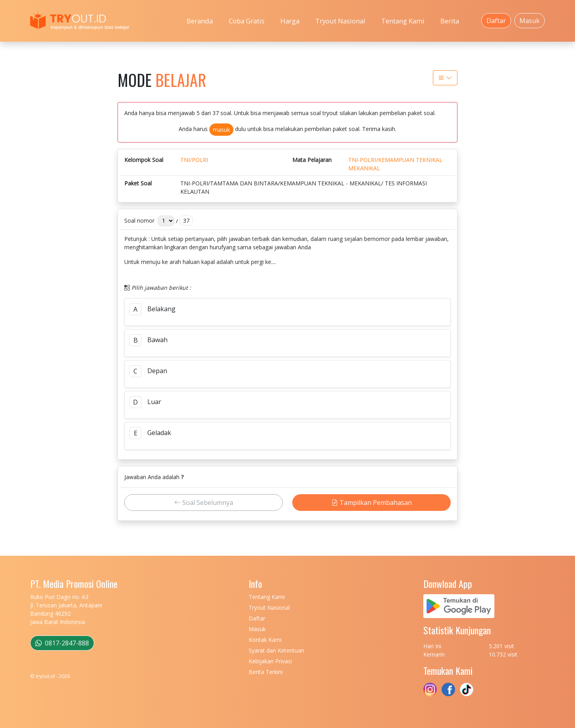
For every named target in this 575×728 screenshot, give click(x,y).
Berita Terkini (266, 672)
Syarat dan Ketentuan (276, 650)
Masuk (530, 21)
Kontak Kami (265, 640)
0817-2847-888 (62, 643)
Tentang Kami (403, 21)
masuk (221, 130)
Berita (450, 21)
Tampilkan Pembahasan (372, 503)
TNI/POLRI (194, 160)
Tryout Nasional (340, 21)
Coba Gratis (247, 21)
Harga (290, 21)
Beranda (200, 21)
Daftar (496, 21)
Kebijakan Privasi (270, 661)
